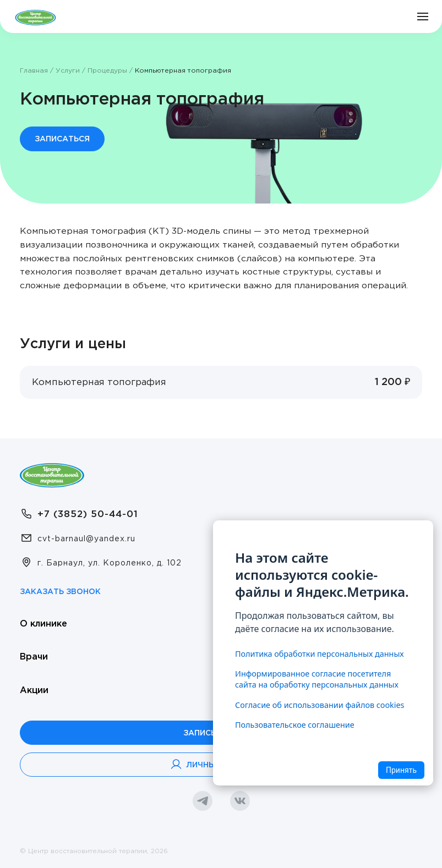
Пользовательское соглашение (295, 725)
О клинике (43, 624)
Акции (34, 691)
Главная (34, 71)
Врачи (34, 657)
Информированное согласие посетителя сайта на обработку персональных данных (317, 679)
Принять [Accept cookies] (401, 770)
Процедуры (107, 71)
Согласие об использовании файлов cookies (320, 705)
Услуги (68, 71)
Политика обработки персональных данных (320, 654)
